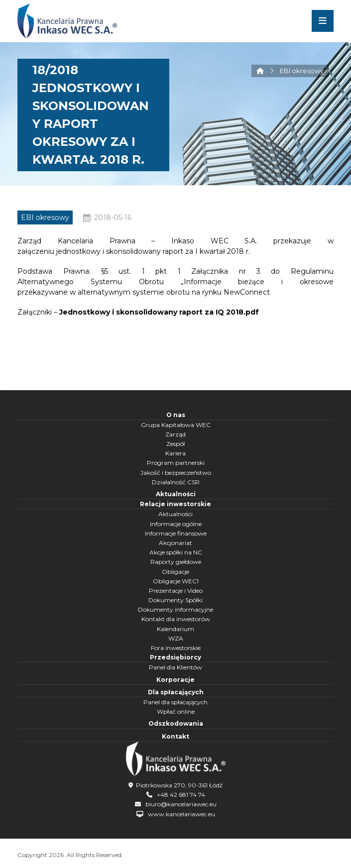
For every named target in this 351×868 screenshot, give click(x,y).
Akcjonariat (175, 543)
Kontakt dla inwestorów (176, 619)
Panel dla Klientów (175, 667)
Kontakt (175, 736)
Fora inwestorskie (176, 648)
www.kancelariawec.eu (181, 814)
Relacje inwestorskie (175, 504)
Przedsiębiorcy (175, 657)
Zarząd (175, 434)
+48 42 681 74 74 (181, 795)
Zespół (175, 444)
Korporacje (175, 680)
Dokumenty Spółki (175, 600)
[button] (323, 21)
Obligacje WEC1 (176, 581)
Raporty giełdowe (176, 562)
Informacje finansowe (176, 533)
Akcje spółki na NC (176, 552)
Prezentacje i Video (176, 591)
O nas (176, 415)
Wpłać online (176, 711)
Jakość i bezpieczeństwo (176, 473)
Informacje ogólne (176, 524)
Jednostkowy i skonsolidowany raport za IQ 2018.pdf (159, 312)
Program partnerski (176, 463)
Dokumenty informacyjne (175, 609)
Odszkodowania (176, 723)
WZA (176, 638)
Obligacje (175, 572)
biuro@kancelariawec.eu (181, 804)
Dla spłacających (176, 692)
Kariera (175, 453)
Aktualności (176, 494)
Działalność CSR (176, 482)
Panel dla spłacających (175, 702)
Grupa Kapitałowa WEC (176, 425)
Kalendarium (175, 629)
